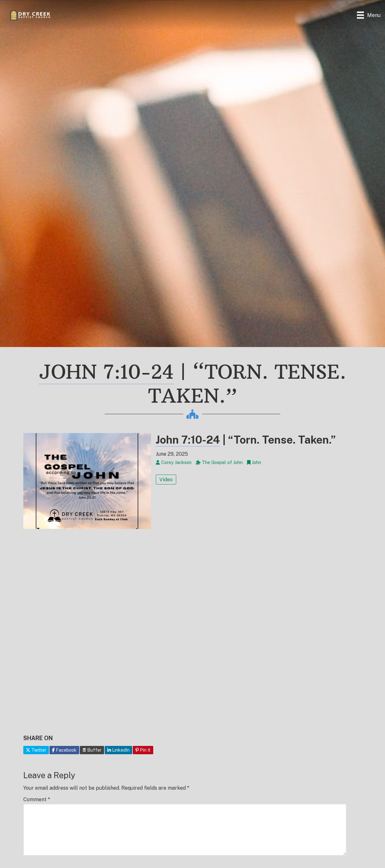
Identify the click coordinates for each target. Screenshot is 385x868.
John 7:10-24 (106, 372)
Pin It (143, 750)
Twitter (36, 750)
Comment (37, 799)
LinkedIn (118, 750)
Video (166, 480)
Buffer (92, 750)
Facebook (64, 750)
